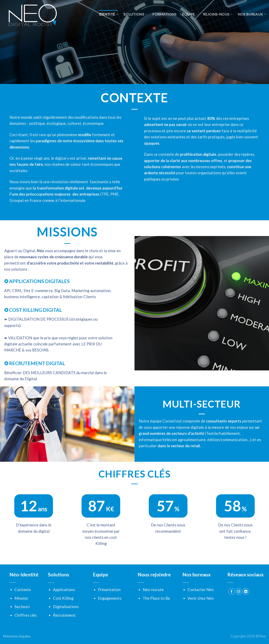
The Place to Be (156, 598)
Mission (21, 598)
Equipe (101, 574)
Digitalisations (66, 607)
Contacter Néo (201, 590)
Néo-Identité (24, 574)
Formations (165, 14)
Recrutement (64, 615)
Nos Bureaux (252, 14)
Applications (64, 590)
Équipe (190, 14)
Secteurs (22, 607)
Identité (108, 14)
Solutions (135, 14)
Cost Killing (63, 598)
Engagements (110, 598)
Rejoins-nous (218, 14)
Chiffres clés (26, 615)
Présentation (109, 590)
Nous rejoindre (154, 574)
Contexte (23, 590)
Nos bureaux (196, 574)
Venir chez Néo (201, 598)
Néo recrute (153, 590)
